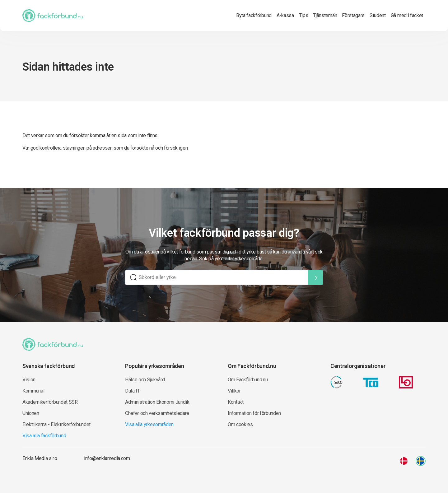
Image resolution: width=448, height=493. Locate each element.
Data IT (133, 391)
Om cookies (240, 424)
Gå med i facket (407, 15)
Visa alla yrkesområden (149, 424)
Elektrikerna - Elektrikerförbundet (56, 424)
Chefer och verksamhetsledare (157, 413)
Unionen (31, 413)
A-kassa (285, 15)
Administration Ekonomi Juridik (157, 402)
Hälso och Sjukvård (145, 380)
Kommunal (33, 391)
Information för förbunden (254, 413)
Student (378, 15)
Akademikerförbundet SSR (50, 402)
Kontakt (236, 402)
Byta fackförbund (254, 15)
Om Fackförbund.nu (248, 380)
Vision (29, 380)
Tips (304, 15)
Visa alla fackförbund (44, 436)
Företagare (353, 15)
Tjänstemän (325, 15)
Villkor (234, 391)
